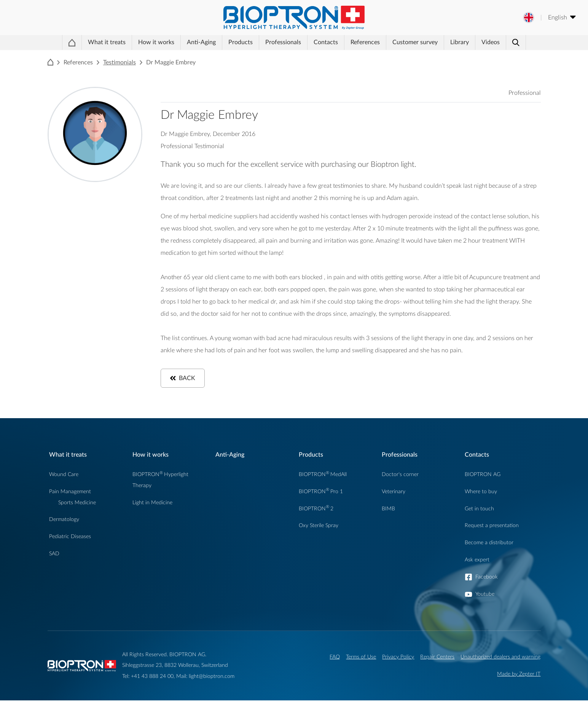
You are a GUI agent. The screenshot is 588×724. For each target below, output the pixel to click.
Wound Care (64, 498)
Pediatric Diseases (70, 560)
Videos (496, 56)
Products (222, 56)
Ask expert (477, 583)
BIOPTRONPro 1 (321, 515)
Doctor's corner (400, 498)
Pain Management (70, 515)
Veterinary (394, 515)
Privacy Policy (398, 680)
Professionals (271, 56)
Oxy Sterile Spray (319, 549)
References (365, 56)
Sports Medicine (77, 526)
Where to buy (481, 515)
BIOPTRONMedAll (323, 498)
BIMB (388, 532)
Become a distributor (489, 566)
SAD (54, 577)
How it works (140, 56)
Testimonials (120, 86)
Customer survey (415, 56)
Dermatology (64, 543)
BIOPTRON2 (316, 532)
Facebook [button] (487, 600)
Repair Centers (437, 680)
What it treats (96, 56)
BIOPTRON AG (483, 498)
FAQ (335, 680)
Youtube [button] (485, 618)
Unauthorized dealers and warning (500, 680)
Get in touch (479, 532)
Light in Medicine (152, 526)
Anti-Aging (181, 56)
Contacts (319, 56)
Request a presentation (492, 549)
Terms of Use (361, 680)
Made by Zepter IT (519, 698)
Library (459, 56)
